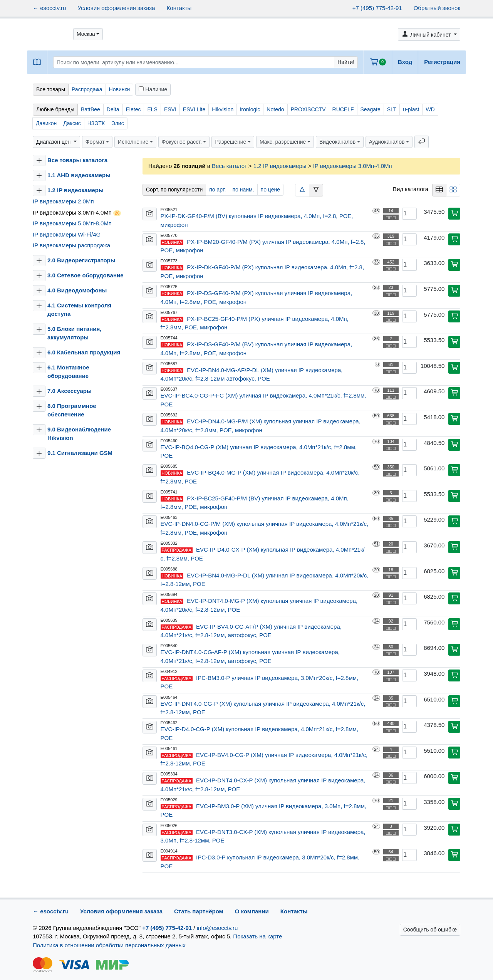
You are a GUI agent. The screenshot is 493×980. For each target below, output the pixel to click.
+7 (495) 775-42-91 (377, 8)
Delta (113, 109)
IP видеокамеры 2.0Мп (63, 201)
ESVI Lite (194, 109)
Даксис (72, 123)
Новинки (120, 89)
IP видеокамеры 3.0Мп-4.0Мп (77, 213)
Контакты (179, 8)
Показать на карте (257, 936)
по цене (270, 190)
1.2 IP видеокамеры (76, 190)
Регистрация (442, 62)
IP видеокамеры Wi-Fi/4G (67, 234)
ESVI (170, 109)
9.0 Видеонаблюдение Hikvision (79, 434)
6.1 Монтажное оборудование (68, 372)
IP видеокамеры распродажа (71, 245)
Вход (405, 62)
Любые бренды (55, 109)
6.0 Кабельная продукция (84, 352)
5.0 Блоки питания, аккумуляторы (74, 333)
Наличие (153, 89)
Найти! (346, 62)
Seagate (371, 109)
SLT (392, 109)
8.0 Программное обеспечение (72, 410)
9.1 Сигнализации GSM (80, 453)
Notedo (275, 109)
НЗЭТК (96, 123)
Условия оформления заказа (116, 8)
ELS (152, 109)
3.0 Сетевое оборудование (86, 275)
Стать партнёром (199, 911)
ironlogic (250, 109)
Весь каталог (229, 166)
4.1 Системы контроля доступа (79, 310)
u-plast (411, 109)
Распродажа (87, 89)
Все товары (51, 89)
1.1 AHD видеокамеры (79, 175)
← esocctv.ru (49, 8)
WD (430, 109)
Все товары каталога (77, 160)
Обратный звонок (437, 8)
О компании (252, 911)
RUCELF (343, 109)
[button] (88, 34)
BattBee (91, 109)
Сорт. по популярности (174, 190)
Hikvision (223, 109)
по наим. (243, 190)
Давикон (46, 123)
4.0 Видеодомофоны (77, 290)
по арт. (217, 190)
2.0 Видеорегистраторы (81, 260)
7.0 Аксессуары (70, 391)
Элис (118, 123)
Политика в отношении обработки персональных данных (109, 945)
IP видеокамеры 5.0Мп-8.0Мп (72, 223)
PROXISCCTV (308, 109)
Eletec (133, 109)
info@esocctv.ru (217, 928)
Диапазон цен (54, 142)
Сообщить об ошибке (430, 930)
